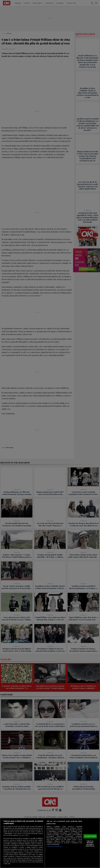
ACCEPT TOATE (90, 836)
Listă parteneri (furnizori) (54, 846)
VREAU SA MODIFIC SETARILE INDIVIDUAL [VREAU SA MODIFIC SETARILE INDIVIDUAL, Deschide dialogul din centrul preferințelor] (90, 844)
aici (24, 853)
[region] (50, 843)
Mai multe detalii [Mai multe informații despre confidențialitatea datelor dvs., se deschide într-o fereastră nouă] (24, 835)
